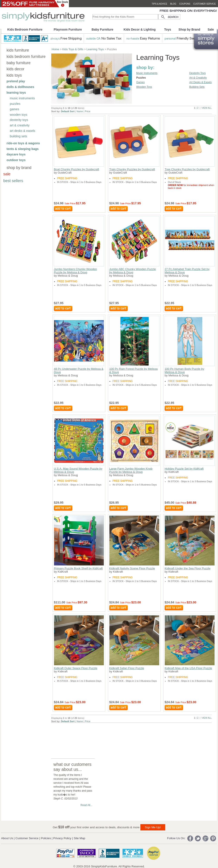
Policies (46, 838)
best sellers (13, 181)
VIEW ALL (207, 108)
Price (88, 111)
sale (7, 174)
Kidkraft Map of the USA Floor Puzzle (188, 668)
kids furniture (18, 50)
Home (55, 49)
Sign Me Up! (153, 827)
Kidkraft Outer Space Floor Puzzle (76, 668)
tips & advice (159, 4)
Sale (211, 29)
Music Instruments (147, 73)
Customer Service (27, 838)
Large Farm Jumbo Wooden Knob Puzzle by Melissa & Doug (131, 470)
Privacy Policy (62, 838)
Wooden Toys (144, 87)
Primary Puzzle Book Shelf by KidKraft (78, 568)
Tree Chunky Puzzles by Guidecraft (187, 169)
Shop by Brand (189, 29)
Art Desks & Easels (200, 82)
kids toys (14, 75)
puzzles (15, 104)
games (14, 109)
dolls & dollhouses (20, 87)
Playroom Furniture (68, 29)
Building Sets (197, 87)
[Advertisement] (67, 736)
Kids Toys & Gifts (73, 49)
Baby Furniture (102, 29)
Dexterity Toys (197, 73)
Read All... (86, 805)
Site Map (79, 838)
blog (173, 4)
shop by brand (19, 168)
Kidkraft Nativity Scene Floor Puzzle (132, 568)
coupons (185, 4)
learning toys (16, 93)
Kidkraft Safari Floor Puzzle (127, 668)
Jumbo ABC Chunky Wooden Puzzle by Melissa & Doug (133, 271)
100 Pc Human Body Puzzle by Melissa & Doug (184, 370)
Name (80, 111)
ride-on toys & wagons (23, 143)
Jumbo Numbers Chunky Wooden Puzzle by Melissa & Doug (75, 271)
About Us (7, 838)
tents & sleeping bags (23, 149)
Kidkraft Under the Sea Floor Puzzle (187, 568)
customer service (204, 4)
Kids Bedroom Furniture (25, 29)
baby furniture (19, 63)
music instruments (22, 98)
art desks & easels (22, 131)
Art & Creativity (198, 78)
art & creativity (20, 125)
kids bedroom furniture (26, 57)
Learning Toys (95, 49)
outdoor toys (16, 160)
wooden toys (19, 115)
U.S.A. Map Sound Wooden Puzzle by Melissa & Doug (78, 470)
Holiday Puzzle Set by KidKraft (184, 469)
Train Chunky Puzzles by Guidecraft (132, 169)
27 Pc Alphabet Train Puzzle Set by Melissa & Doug (187, 271)
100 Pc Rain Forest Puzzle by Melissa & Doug (133, 370)
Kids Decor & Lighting (140, 29)
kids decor (15, 69)
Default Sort (68, 111)
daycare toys (16, 154)
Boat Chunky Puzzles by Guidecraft (76, 169)
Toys (168, 29)
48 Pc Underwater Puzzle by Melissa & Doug (79, 370)
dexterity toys (19, 120)
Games (141, 82)
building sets (18, 136)
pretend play (16, 81)
